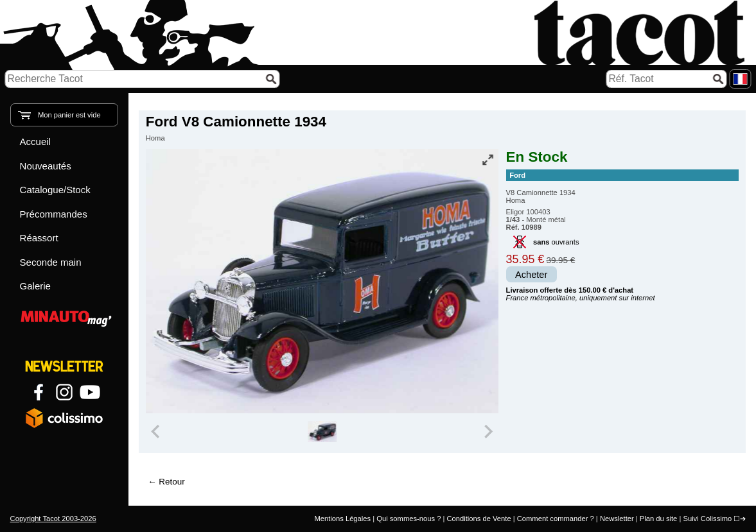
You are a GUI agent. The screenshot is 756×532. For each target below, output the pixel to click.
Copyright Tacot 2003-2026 (53, 519)
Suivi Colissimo (707, 519)
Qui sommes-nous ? (409, 519)
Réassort (39, 238)
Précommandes (54, 214)
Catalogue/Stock (55, 190)
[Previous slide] (157, 432)
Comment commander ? (556, 519)
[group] (322, 432)
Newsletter (617, 519)
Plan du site (658, 519)
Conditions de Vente (479, 519)
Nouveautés (46, 166)
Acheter (531, 275)
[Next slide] (488, 432)
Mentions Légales (342, 519)
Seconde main (51, 262)
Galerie (35, 286)
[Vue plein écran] (488, 160)
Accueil (35, 142)
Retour (171, 482)
